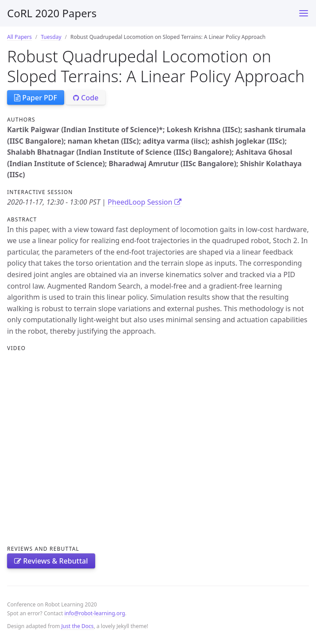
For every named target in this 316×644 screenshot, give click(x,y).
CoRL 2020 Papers (52, 13)
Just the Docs (78, 626)
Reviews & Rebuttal (51, 561)
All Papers (19, 37)
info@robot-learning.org (94, 613)
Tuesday (51, 37)
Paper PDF (36, 98)
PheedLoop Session (144, 202)
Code (86, 98)
